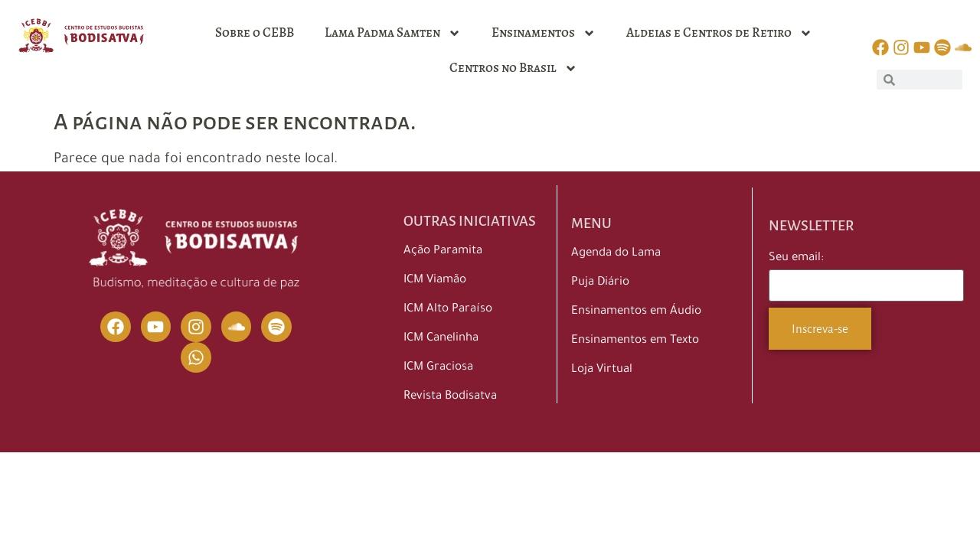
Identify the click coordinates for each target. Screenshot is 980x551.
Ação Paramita (443, 251)
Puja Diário (600, 283)
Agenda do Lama (616, 254)
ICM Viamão (435, 280)
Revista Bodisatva (450, 397)
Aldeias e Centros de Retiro (719, 33)
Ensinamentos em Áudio (636, 312)
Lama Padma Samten (393, 33)
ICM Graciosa (438, 368)
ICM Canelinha (441, 339)
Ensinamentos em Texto (635, 341)
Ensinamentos (544, 33)
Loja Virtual (602, 370)
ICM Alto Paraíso (448, 310)
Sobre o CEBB (255, 33)
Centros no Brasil (513, 68)
